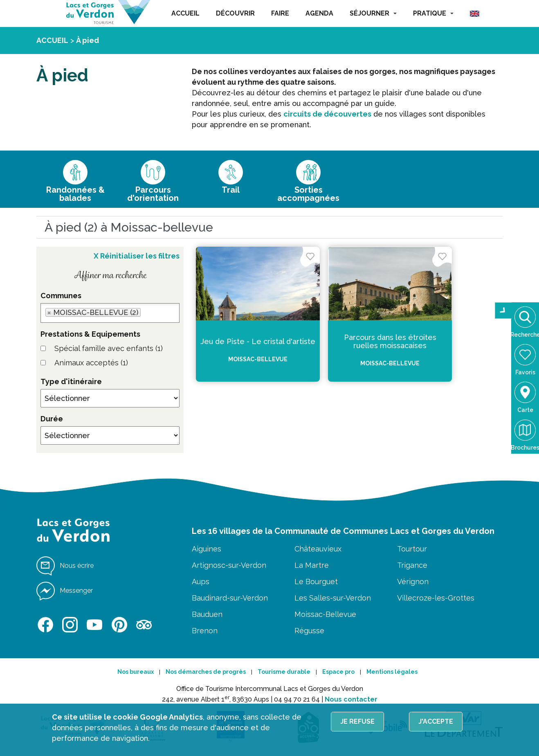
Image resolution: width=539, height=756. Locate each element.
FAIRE (280, 13)
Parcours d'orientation (153, 193)
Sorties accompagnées (308, 193)
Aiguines (207, 549)
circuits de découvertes (327, 114)
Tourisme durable (284, 672)
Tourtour (412, 549)
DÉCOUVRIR (235, 13)
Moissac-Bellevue (325, 614)
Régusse (309, 631)
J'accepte (436, 721)
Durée (52, 419)
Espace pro (338, 672)
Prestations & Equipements (90, 334)
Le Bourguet (316, 582)
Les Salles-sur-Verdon (333, 598)
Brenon (205, 631)
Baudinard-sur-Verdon (230, 598)
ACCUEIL (185, 13)
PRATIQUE (433, 13)
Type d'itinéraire (71, 381)
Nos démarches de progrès (206, 672)
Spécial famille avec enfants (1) (109, 348)
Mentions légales (392, 672)
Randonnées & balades (75, 193)
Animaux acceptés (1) (91, 363)
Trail (231, 189)
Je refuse (357, 721)
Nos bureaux (136, 672)
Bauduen (207, 614)
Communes (61, 296)
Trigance (412, 565)
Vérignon (413, 582)
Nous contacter (351, 699)
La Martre (312, 565)
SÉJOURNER (373, 13)
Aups (201, 582)
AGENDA (319, 13)
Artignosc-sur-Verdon (229, 565)
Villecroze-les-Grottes (436, 598)
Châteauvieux (318, 549)
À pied (88, 40)
